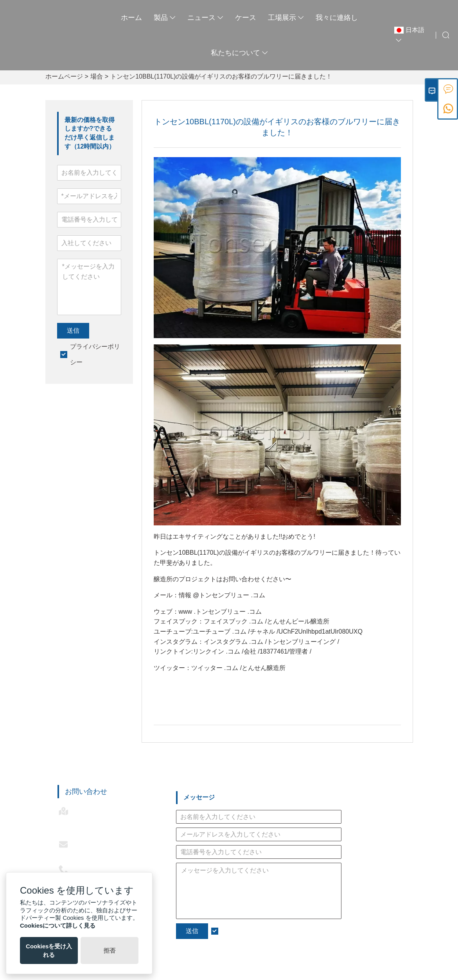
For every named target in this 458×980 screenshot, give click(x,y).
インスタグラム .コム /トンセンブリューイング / (272, 642)
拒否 (110, 950)
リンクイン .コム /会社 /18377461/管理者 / (252, 651)
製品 (165, 18)
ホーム (131, 18)
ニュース (205, 18)
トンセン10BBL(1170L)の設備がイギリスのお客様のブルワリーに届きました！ (221, 76)
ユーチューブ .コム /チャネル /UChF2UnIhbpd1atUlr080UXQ (278, 632)
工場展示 (286, 18)
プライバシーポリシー (252, 931)
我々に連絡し (337, 18)
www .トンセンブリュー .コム (220, 612)
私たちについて (239, 53)
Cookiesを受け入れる (49, 950)
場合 (97, 76)
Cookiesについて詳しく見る (58, 925)
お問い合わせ (86, 792)
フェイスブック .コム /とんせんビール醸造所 (267, 621)
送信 (73, 331)
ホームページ (64, 76)
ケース (246, 18)
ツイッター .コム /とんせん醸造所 (239, 668)
